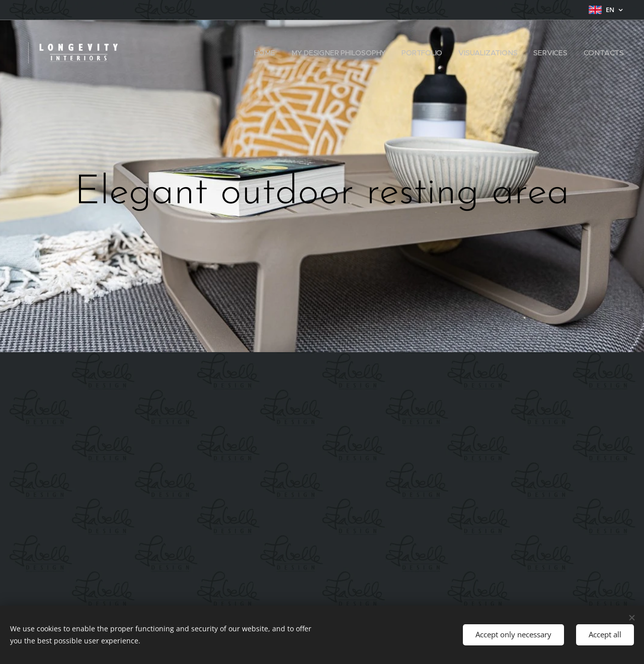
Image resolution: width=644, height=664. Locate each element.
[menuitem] (266, 53)
